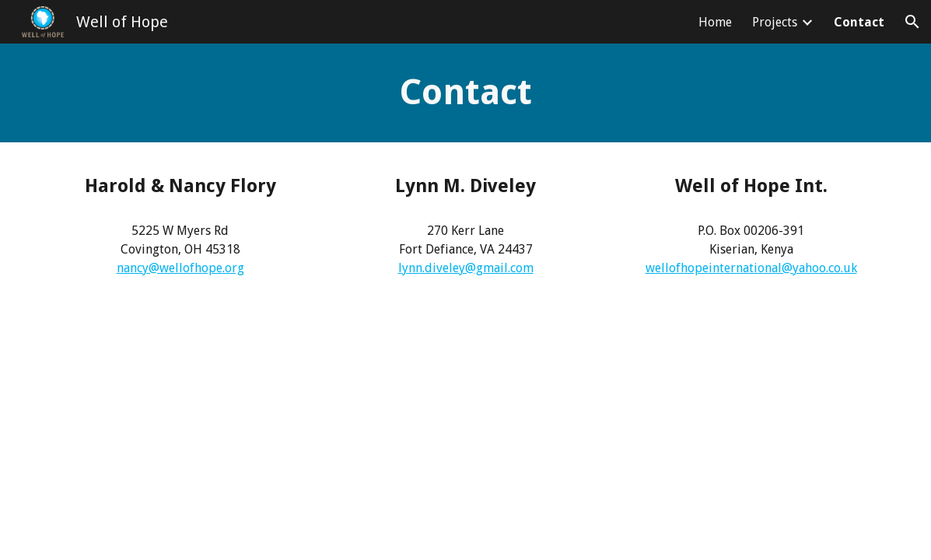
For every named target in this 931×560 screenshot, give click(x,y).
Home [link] (715, 22)
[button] (912, 22)
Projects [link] (775, 22)
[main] (466, 93)
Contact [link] (859, 22)
